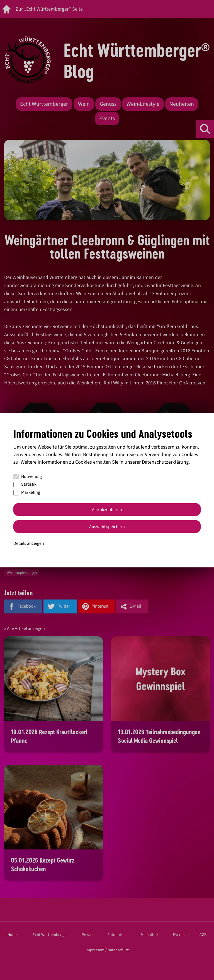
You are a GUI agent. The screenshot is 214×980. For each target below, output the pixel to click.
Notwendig (28, 476)
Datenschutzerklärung (165, 462)
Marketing (27, 492)
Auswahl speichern (107, 527)
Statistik (25, 484)
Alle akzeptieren (107, 510)
